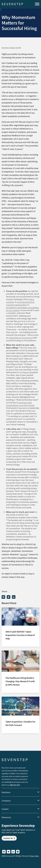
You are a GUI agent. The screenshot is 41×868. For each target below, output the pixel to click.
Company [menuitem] (6, 801)
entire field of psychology (20, 338)
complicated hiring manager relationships (20, 303)
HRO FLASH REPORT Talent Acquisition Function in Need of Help (20, 635)
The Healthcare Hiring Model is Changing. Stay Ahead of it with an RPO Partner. (20, 681)
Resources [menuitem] (6, 817)
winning (24, 554)
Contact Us (9, 838)
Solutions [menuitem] (6, 792)
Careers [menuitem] (5, 809)
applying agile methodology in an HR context (20, 404)
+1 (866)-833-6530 (14, 785)
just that (9, 70)
